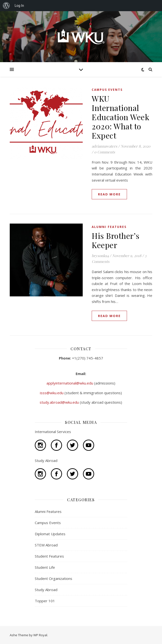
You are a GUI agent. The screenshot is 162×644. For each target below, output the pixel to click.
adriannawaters (104, 146)
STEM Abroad (46, 545)
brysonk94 (100, 256)
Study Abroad (46, 590)
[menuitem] (6, 6)
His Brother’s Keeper (116, 240)
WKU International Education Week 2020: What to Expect (121, 117)
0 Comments (105, 152)
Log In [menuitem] (19, 6)
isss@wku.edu (52, 393)
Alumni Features (109, 227)
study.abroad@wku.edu (60, 402)
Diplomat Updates (50, 534)
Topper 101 (45, 601)
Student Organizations (54, 578)
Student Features (49, 556)
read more (109, 194)
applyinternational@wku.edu (70, 383)
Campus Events (107, 90)
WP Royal (40, 635)
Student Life (45, 567)
